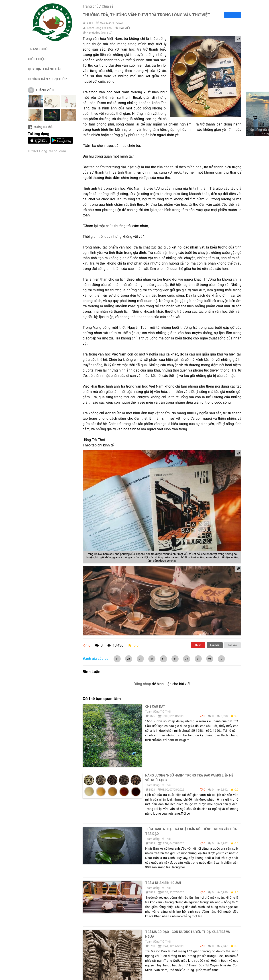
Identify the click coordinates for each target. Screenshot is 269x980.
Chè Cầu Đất (155, 707)
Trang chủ (91, 6)
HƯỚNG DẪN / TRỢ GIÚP (47, 79)
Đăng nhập (142, 684)
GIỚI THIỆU (37, 59)
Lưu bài (215, 645)
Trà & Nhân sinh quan (163, 883)
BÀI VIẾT (125, 28)
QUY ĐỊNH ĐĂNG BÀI (44, 69)
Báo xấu (232, 645)
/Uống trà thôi (40, 127)
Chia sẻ (108, 6)
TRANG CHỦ (38, 49)
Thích (198, 645)
